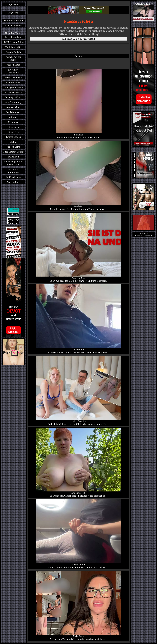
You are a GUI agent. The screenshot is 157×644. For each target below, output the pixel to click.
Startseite (13, 13)
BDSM (13, 142)
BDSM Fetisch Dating (13, 42)
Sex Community (13, 102)
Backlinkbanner (13, 177)
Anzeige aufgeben (13, 26)
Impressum (13, 4)
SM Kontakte (13, 122)
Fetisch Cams (13, 147)
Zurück (78, 56)
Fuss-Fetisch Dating (13, 152)
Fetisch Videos (13, 137)
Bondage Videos (13, 82)
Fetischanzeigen (13, 37)
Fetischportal (13, 127)
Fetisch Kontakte (13, 78)
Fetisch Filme (13, 132)
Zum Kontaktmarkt (13, 21)
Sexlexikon (13, 157)
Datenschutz (13, 182)
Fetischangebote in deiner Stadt (13, 163)
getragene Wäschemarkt (13, 71)
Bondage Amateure (13, 87)
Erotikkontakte (13, 112)
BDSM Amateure (13, 92)
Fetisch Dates (13, 65)
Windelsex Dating (13, 47)
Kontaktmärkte (13, 107)
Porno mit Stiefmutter (13, 171)
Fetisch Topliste (13, 52)
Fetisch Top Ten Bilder (13, 58)
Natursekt (13, 117)
